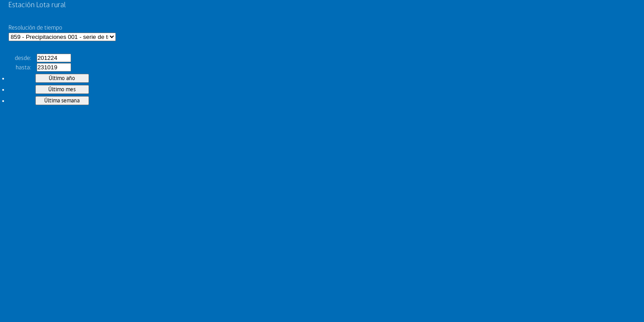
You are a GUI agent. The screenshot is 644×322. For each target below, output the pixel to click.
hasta (23, 68)
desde (22, 58)
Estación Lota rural (37, 5)
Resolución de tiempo (35, 28)
